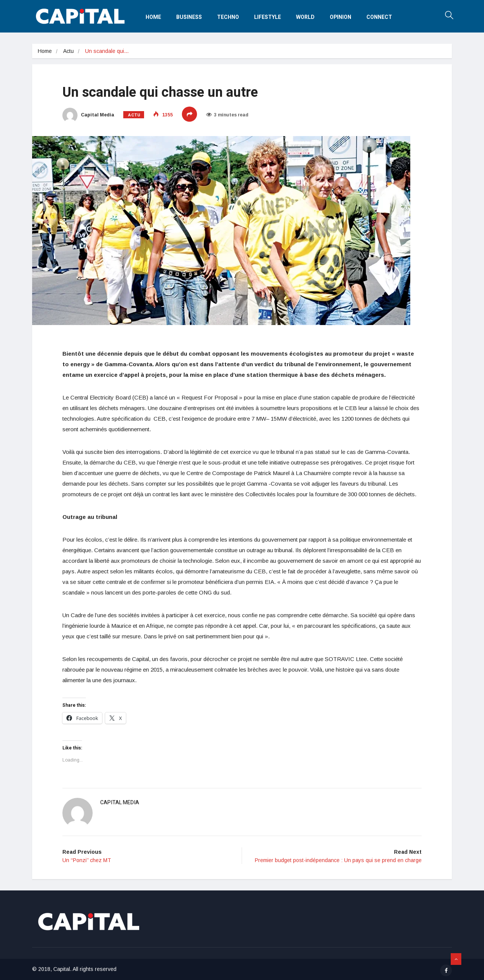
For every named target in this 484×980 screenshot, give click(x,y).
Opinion (341, 17)
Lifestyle (268, 17)
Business (189, 17)
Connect (379, 17)
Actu (68, 51)
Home (153, 17)
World (305, 17)
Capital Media (88, 115)
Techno (228, 17)
